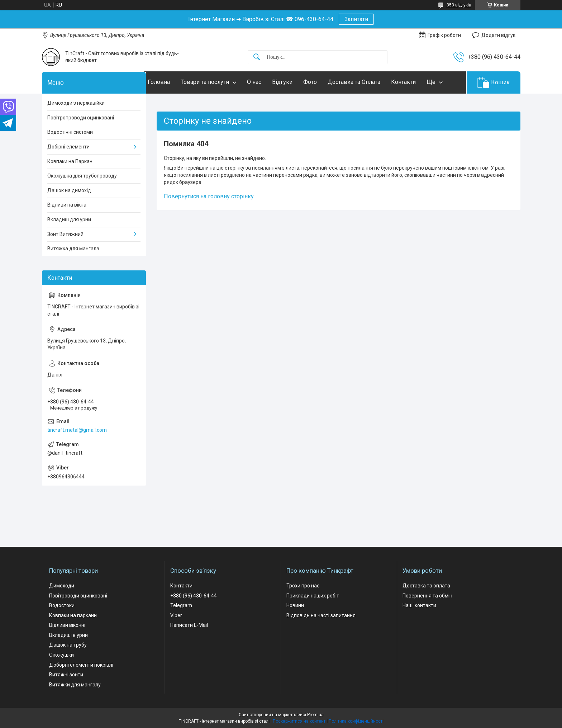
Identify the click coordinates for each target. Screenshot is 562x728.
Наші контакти (419, 605)
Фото (324, 82)
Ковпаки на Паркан (70, 161)
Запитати (356, 19)
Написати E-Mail (189, 625)
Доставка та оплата (426, 586)
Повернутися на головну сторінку (209, 196)
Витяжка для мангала (73, 249)
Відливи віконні (67, 625)
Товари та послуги (219, 82)
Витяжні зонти (66, 675)
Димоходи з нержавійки (76, 103)
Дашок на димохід (69, 190)
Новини (295, 605)
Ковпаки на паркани (73, 615)
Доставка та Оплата (368, 82)
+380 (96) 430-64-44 (194, 596)
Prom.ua (315, 715)
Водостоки (62, 605)
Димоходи (62, 586)
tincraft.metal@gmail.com (77, 430)
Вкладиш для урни (69, 219)
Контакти (418, 82)
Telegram (181, 605)
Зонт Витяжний (65, 234)
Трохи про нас (303, 586)
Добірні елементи (68, 147)
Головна (173, 82)
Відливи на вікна (67, 205)
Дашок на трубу (68, 645)
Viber (176, 615)
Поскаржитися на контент (299, 721)
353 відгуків (459, 5)
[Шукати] (257, 57)
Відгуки (297, 82)
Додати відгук (498, 35)
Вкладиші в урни (68, 635)
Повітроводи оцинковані (78, 596)
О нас (268, 82)
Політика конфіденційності (356, 721)
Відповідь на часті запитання (321, 615)
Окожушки (61, 655)
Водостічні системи (70, 132)
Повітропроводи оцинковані (81, 118)
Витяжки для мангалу (75, 685)
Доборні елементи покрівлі (81, 665)
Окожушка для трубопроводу (82, 176)
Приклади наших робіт (313, 596)
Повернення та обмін (427, 596)
